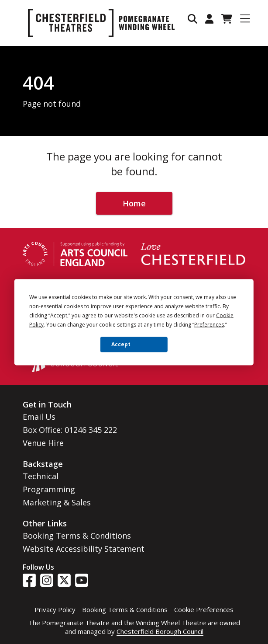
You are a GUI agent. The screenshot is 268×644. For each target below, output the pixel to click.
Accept (121, 344)
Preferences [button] (209, 324)
